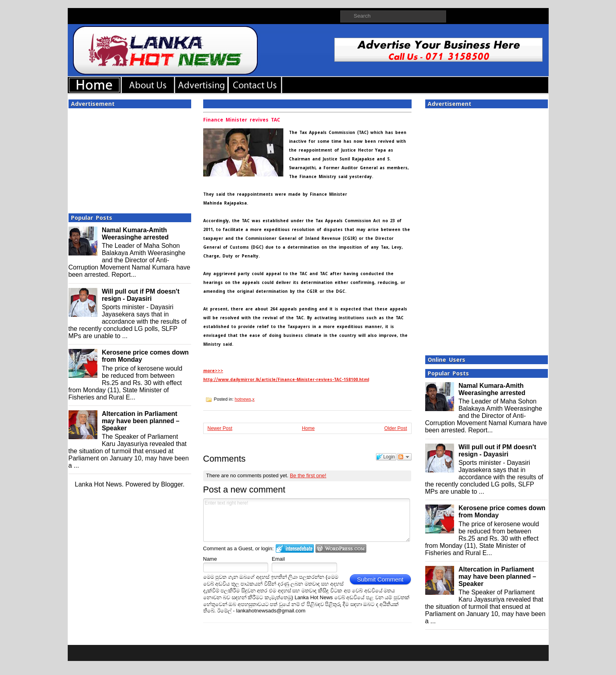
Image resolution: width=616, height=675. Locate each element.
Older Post (396, 428)
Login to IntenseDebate (295, 548)
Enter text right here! (307, 520)
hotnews (243, 399)
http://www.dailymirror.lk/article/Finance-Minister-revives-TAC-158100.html (286, 380)
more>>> (213, 371)
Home (308, 428)
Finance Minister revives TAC (242, 120)
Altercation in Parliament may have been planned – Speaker (141, 421)
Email (278, 559)
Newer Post (220, 428)
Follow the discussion (404, 457)
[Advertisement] (130, 158)
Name (210, 559)
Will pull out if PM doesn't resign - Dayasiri (141, 295)
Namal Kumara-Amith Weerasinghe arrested (135, 234)
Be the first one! (308, 475)
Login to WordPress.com (341, 548)
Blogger (172, 484)
